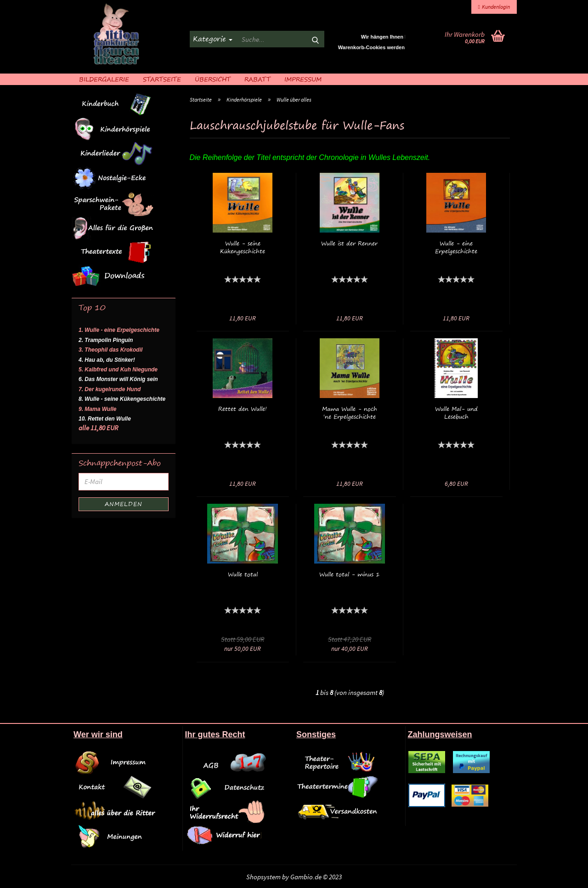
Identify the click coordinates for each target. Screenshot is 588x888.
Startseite (162, 79)
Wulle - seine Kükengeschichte (243, 247)
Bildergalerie (104, 79)
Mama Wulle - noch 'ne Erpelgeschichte (350, 413)
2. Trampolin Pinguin (106, 340)
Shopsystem (263, 877)
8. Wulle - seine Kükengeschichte (122, 399)
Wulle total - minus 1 (350, 574)
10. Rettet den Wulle (105, 419)
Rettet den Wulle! (243, 409)
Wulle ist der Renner (349, 243)
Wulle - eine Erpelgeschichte (456, 247)
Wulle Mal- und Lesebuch (456, 413)
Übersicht (213, 79)
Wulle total (243, 574)
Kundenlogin (494, 7)
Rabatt (257, 79)
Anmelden (124, 504)
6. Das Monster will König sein (118, 379)
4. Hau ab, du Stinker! (107, 360)
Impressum (303, 79)
